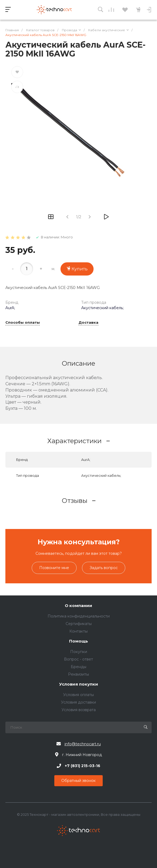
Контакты (78, 631)
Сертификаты (79, 624)
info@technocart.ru (83, 744)
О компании (78, 606)
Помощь (78, 641)
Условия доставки (78, 702)
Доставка (88, 323)
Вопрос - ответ (78, 659)
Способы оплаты (23, 323)
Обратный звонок (78, 781)
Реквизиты (78, 674)
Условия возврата (79, 710)
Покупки (79, 652)
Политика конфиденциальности (79, 616)
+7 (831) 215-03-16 (83, 766)
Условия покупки (79, 684)
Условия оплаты (78, 695)
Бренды (78, 667)
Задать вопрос (104, 568)
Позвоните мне (54, 568)
